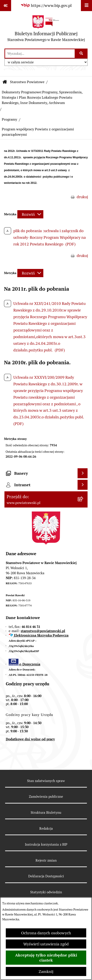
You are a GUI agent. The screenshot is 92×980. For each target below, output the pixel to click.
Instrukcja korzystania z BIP (46, 844)
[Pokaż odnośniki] (6, 6)
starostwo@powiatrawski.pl (43, 631)
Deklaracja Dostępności (46, 876)
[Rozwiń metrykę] (30, 214)
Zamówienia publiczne (46, 797)
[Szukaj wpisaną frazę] (81, 54)
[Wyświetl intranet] (83, 485)
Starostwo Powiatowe (27, 82)
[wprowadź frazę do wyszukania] (40, 54)
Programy (9, 119)
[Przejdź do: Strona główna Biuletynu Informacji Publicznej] (5, 82)
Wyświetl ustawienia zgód (46, 944)
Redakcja (46, 828)
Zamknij (46, 971)
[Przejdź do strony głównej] (46, 30)
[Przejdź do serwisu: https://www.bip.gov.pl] (46, 5)
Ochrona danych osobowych (46, 933)
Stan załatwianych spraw (46, 781)
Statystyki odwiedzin (46, 892)
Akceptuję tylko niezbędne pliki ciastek (46, 958)
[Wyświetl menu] (86, 6)
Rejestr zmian (46, 860)
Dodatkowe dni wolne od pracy (30, 739)
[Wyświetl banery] (83, 473)
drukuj (82, 197)
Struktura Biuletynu (46, 812)
